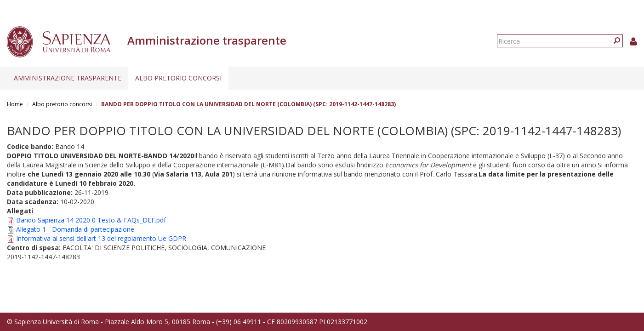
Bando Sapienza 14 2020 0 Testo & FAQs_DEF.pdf (91, 220)
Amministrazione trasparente (68, 78)
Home (15, 104)
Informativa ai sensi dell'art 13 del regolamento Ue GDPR (101, 238)
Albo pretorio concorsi (178, 78)
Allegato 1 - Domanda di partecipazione (75, 229)
